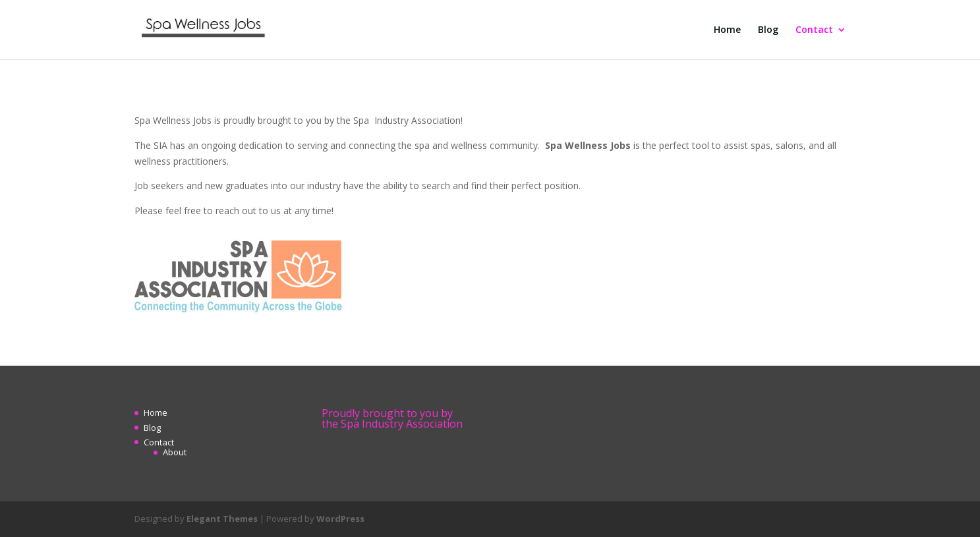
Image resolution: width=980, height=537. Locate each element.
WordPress (340, 519)
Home (727, 30)
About (175, 452)
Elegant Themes (222, 519)
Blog (768, 30)
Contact (814, 30)
